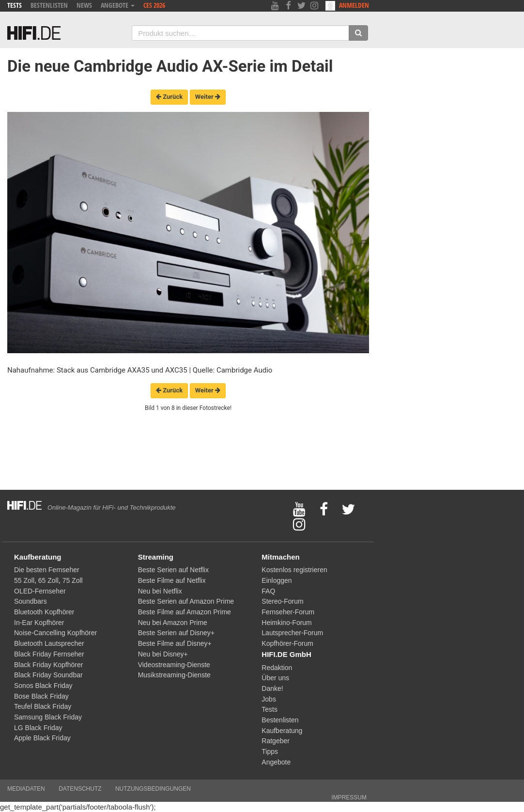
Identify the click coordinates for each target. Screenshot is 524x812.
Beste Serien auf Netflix (173, 570)
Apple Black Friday (42, 738)
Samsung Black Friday (48, 717)
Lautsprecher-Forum (292, 633)
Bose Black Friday (41, 696)
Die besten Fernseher (47, 570)
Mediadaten (26, 789)
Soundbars (31, 601)
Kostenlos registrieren (294, 570)
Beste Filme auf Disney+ (175, 643)
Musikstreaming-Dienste (174, 675)
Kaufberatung (282, 731)
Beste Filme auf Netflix (172, 580)
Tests (15, 5)
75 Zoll (73, 580)
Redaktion (277, 668)
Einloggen (277, 580)
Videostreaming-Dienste (174, 665)
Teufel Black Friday (43, 706)
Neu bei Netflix (160, 591)
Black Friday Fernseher (49, 654)
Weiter (208, 97)
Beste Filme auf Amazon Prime (185, 612)
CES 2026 (154, 5)
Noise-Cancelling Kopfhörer (55, 633)
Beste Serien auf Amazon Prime (186, 601)
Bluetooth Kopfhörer (44, 612)
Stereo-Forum (282, 601)
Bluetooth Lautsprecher (49, 643)
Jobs (269, 699)
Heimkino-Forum (286, 623)
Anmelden (347, 6)
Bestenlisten (49, 5)
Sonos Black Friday (43, 686)
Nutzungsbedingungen (153, 789)
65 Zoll (48, 580)
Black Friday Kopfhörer (48, 665)
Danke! (272, 688)
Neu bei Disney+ (163, 654)
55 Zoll (24, 580)
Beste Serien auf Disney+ (176, 633)
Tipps (270, 751)
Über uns (275, 678)
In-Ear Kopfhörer (39, 623)
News (84, 5)
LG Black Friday (38, 728)
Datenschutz (80, 789)
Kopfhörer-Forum (287, 643)
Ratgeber (276, 741)
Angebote (118, 5)
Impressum (349, 797)
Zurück (169, 97)
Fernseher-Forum (288, 612)
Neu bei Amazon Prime (173, 623)
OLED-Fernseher (40, 591)
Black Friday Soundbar (48, 675)
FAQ (268, 591)
